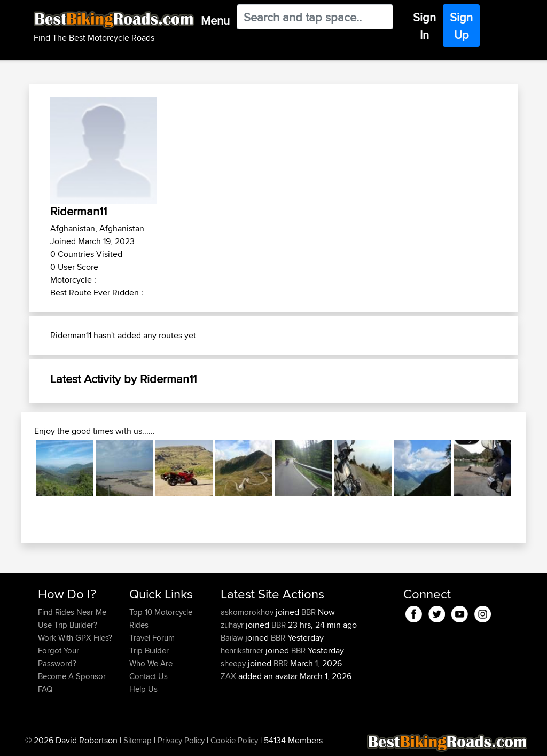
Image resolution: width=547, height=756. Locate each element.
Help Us (143, 689)
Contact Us (149, 676)
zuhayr (233, 625)
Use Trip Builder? (68, 625)
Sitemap (138, 740)
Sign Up (461, 26)
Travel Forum (152, 638)
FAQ (45, 689)
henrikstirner (243, 650)
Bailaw (233, 638)
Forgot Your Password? (58, 657)
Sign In (424, 26)
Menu (215, 20)
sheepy (234, 663)
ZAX (229, 676)
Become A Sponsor (72, 676)
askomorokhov (248, 612)
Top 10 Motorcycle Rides (161, 618)
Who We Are (151, 663)
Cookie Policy (234, 740)
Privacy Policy (181, 740)
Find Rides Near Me (72, 612)
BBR (308, 612)
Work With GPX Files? (75, 638)
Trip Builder (149, 650)
